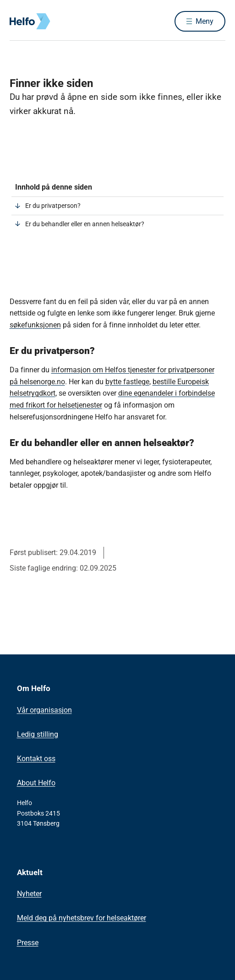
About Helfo (36, 783)
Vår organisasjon (44, 710)
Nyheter (29, 894)
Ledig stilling (38, 734)
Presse (28, 943)
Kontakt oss (36, 759)
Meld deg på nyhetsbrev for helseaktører (82, 918)
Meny (205, 21)
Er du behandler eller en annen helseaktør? (85, 224)
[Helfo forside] (21, 21)
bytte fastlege (127, 382)
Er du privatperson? (53, 206)
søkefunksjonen (35, 325)
